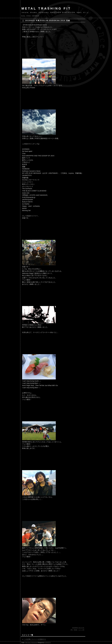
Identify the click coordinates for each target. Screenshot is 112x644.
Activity (76, 630)
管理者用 (36, 16)
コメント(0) (81, 630)
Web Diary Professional (31, 643)
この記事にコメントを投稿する (35, 639)
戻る (24, 16)
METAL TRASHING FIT (46, 8)
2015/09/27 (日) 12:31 (78, 628)
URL (72, 630)
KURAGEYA (48, 643)
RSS (29, 16)
